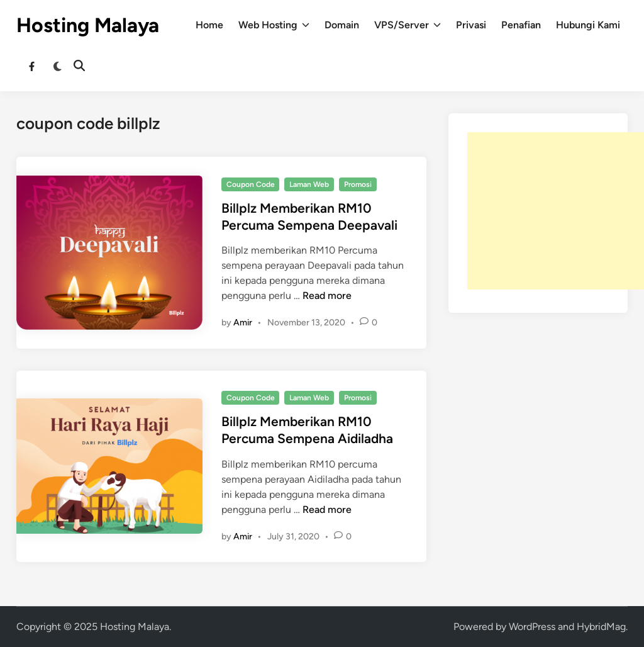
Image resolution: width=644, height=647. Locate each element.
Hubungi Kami (588, 25)
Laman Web (309, 184)
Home (209, 25)
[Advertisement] (555, 211)
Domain (342, 25)
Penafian (521, 25)
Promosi (358, 184)
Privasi (471, 25)
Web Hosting (274, 25)
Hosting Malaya (88, 25)
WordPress (532, 627)
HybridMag (601, 627)
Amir (243, 323)
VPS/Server (408, 25)
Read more (327, 295)
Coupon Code (251, 184)
